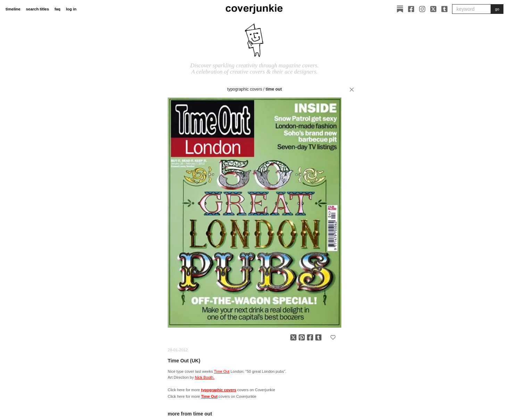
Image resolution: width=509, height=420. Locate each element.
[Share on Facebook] (310, 337)
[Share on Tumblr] (318, 337)
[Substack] (400, 9)
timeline (13, 9)
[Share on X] (293, 337)
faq (57, 9)
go (497, 9)
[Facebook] (411, 9)
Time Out (274, 89)
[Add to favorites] (333, 337)
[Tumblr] (444, 9)
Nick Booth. (205, 377)
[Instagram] (422, 9)
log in (71, 9)
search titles (37, 9)
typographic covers (245, 89)
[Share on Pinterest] (302, 337)
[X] (433, 9)
